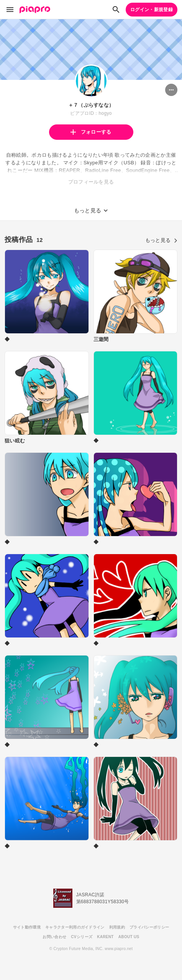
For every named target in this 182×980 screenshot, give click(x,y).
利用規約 (117, 927)
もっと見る (161, 240)
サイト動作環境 (27, 927)
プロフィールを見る (91, 182)
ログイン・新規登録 (152, 10)
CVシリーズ (82, 937)
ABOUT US (129, 937)
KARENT (105, 937)
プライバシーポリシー (149, 927)
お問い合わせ (54, 937)
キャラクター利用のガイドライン (75, 927)
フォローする (91, 132)
